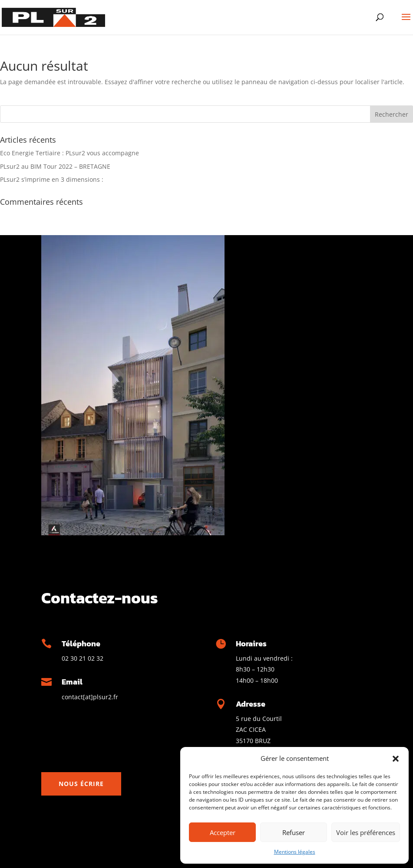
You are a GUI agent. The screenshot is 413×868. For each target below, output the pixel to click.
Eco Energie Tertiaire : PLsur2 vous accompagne (69, 153)
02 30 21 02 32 (83, 658)
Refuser (294, 832)
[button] (396, 759)
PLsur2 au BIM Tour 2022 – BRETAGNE (55, 166)
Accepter (223, 832)
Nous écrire (81, 784)
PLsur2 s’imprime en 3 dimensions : (52, 179)
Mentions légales (295, 852)
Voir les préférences (366, 832)
